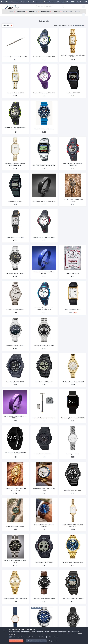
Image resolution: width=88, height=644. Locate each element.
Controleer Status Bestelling (48, 614)
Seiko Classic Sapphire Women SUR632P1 (77, 334)
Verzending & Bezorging (13, 606)
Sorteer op (70, 24)
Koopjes (9, 41)
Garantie (27, 611)
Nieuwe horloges (10, 36)
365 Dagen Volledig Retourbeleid (12, 2)
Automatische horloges (13, 39)
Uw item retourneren (30, 609)
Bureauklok (10, 44)
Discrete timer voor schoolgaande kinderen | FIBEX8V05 (35, 365)
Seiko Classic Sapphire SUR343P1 (35, 239)
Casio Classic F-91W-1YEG (77, 82)
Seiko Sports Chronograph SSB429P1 (56, 302)
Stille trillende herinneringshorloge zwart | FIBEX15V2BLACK (35, 396)
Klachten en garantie (12, 616)
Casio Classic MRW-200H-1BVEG (77, 428)
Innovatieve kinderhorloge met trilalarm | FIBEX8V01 (56, 239)
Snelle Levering (26, 2)
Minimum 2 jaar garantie (50, 2)
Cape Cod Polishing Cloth (77, 240)
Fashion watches (12, 47)
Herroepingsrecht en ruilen (13, 614)
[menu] (44, 11)
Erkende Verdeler (37, 2)
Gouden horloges (12, 54)
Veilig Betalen (10, 611)
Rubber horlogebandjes (13, 57)
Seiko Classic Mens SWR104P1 (77, 271)
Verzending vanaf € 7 (63, 2)
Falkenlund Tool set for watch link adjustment (56, 365)
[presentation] (2, 2)
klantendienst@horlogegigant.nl (68, 606)
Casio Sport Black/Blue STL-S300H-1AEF (77, 523)
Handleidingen (29, 606)
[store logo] (10, 7)
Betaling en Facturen (12, 609)
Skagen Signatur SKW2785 (77, 398)
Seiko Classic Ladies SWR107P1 (35, 208)
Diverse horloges (11, 49)
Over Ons (77, 12)
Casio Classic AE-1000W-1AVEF (56, 334)
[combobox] (48, 6)
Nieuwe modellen (68, 12)
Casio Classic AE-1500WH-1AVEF (56, 492)
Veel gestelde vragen (47, 609)
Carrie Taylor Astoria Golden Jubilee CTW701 (35, 523)
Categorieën (57, 12)
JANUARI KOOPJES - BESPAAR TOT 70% (12, 33)
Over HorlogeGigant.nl (47, 606)
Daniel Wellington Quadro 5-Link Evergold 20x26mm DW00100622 (35, 144)
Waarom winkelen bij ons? (48, 611)
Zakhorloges (10, 52)
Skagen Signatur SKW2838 (35, 555)
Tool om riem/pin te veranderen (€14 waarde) (35, 50)
